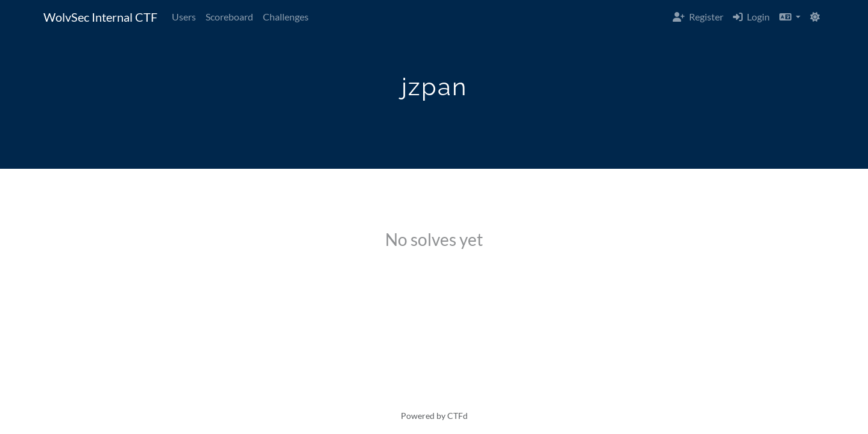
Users (184, 17)
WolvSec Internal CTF (100, 17)
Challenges (286, 17)
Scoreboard (229, 17)
